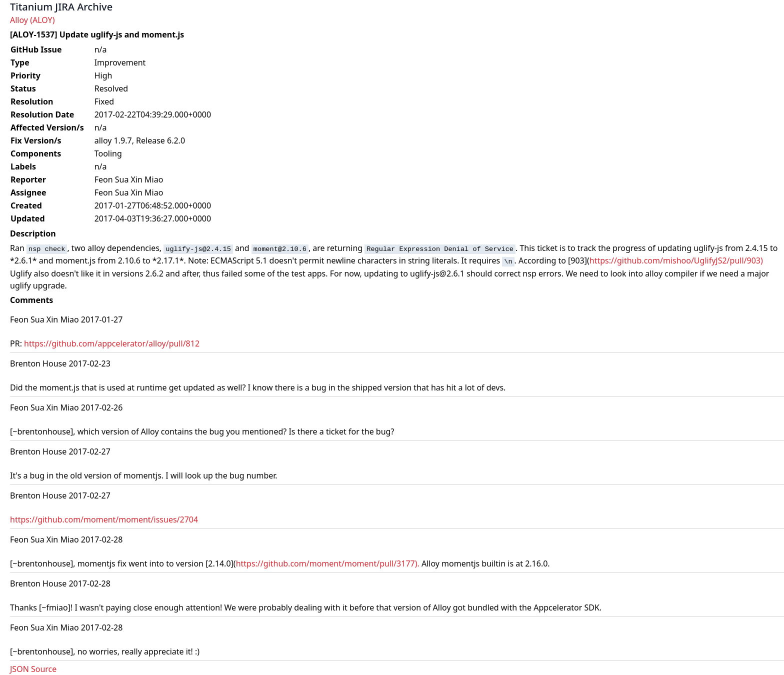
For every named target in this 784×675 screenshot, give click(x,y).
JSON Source (33, 669)
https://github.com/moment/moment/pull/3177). (328, 563)
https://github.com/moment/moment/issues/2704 (104, 519)
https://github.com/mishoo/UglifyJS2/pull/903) (676, 260)
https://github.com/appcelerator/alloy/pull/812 (112, 343)
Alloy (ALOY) (32, 20)
